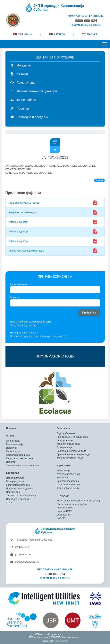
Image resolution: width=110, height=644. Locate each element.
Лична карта (13, 441)
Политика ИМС (65, 508)
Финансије (62, 478)
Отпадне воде (64, 447)
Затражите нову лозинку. (24, 325)
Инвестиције (63, 471)
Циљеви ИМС (64, 511)
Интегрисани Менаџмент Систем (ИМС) (78, 501)
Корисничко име (19, 284)
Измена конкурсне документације (26, 251)
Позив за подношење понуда (24, 203)
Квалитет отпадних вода (70, 458)
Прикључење (13, 492)
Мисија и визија (15, 444)
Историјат (12, 448)
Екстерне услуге (15, 481)
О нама (10, 436)
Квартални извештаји (68, 485)
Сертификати (64, 515)
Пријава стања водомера (20, 489)
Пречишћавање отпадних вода (73, 454)
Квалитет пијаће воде (68, 444)
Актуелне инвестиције (69, 474)
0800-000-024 (55, 574)
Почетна (11, 428)
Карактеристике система (20, 458)
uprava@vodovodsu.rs (25, 562)
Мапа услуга (13, 451)
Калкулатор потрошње (18, 485)
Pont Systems (61, 641)
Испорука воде (65, 440)
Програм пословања (68, 481)
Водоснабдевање (66, 433)
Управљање (64, 465)
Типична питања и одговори (21, 496)
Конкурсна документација (22, 212)
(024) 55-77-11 (21, 547)
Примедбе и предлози (18, 499)
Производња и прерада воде (72, 437)
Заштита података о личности (22, 465)
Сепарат (11, 503)
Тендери (99, 180)
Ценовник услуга (15, 478)
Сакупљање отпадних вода (72, 451)
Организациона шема (18, 455)
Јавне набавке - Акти (68, 488)
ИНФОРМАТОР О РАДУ (55, 356)
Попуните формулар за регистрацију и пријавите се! (39, 336)
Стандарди (63, 496)
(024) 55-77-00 (21, 555)
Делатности (63, 428)
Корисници (13, 473)
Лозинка (15, 297)
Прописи (11, 462)
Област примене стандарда (72, 504)
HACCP (61, 518)
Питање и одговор (18, 222)
